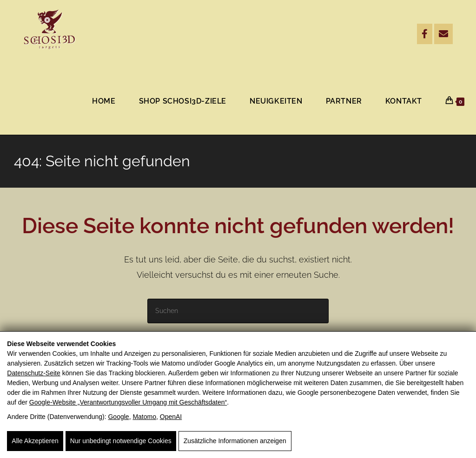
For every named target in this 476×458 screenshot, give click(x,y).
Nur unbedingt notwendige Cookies (121, 441)
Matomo (144, 417)
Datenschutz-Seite (33, 373)
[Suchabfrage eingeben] (238, 311)
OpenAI (171, 417)
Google (118, 417)
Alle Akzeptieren (35, 441)
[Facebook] (425, 34)
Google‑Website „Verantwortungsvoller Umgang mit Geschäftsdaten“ (128, 402)
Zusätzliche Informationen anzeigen (235, 441)
